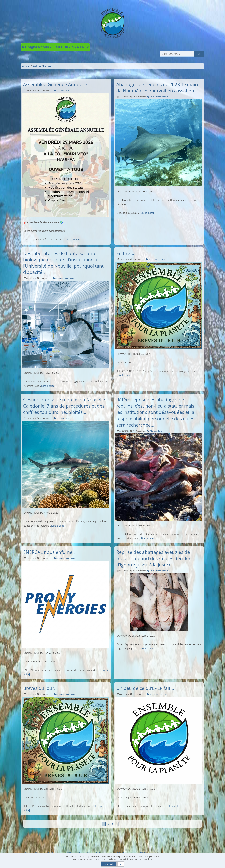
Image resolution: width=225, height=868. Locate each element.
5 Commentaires (62, 418)
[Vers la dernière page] (121, 824)
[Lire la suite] (73, 239)
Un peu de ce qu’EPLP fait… (145, 688)
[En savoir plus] (121, 864)
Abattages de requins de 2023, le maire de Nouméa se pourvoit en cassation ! (158, 87)
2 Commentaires (62, 90)
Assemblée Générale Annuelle (55, 84)
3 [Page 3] (112, 824)
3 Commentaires (155, 431)
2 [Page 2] (108, 824)
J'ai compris (109, 864)
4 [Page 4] (117, 824)
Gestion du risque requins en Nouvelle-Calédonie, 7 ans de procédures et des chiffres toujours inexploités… (65, 406)
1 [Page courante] (104, 824)
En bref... (126, 253)
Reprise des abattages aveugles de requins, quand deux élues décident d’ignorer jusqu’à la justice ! (155, 558)
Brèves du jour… (40, 688)
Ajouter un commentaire (158, 97)
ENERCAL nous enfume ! (49, 552)
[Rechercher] (199, 54)
